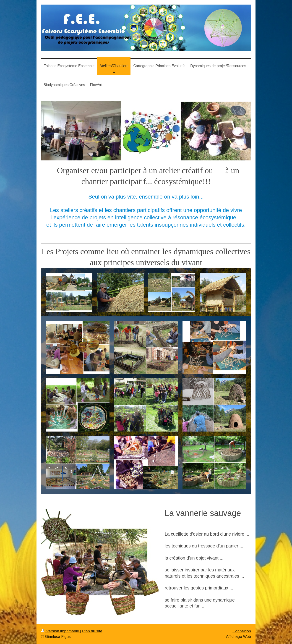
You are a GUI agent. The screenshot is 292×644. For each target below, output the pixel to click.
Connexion (242, 631)
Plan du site (92, 631)
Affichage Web (239, 637)
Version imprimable (61, 631)
